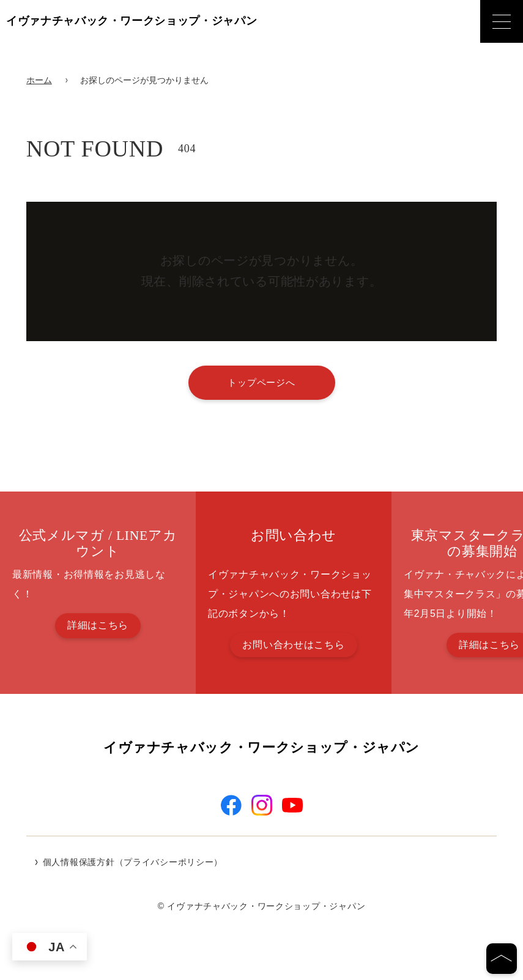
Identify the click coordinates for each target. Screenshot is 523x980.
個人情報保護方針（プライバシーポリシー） (133, 864)
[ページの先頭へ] (502, 959)
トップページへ (261, 382)
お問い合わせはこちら (293, 645)
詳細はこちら (98, 625)
